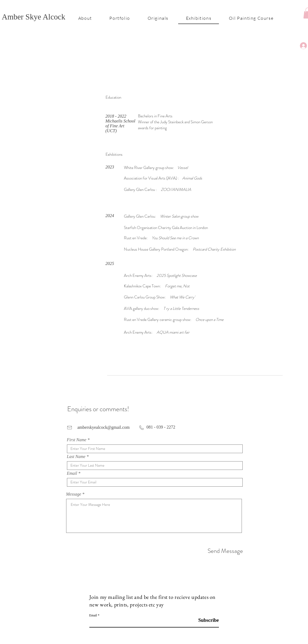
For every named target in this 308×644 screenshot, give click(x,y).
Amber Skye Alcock (34, 17)
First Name (77, 440)
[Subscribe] (205, 620)
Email (72, 473)
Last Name (76, 457)
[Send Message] (224, 551)
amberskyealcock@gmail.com (104, 427)
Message (74, 494)
